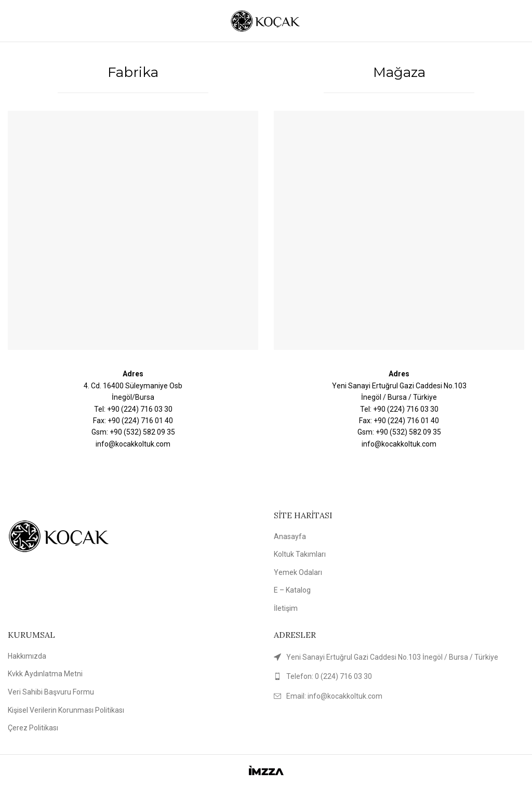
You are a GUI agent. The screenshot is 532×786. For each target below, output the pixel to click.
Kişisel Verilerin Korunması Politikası (66, 710)
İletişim (286, 608)
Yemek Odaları (298, 572)
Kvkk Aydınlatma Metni (45, 674)
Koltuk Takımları (300, 554)
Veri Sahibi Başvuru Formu (51, 692)
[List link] (399, 676)
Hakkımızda (27, 656)
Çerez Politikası (33, 728)
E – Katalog (292, 590)
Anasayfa (290, 536)
